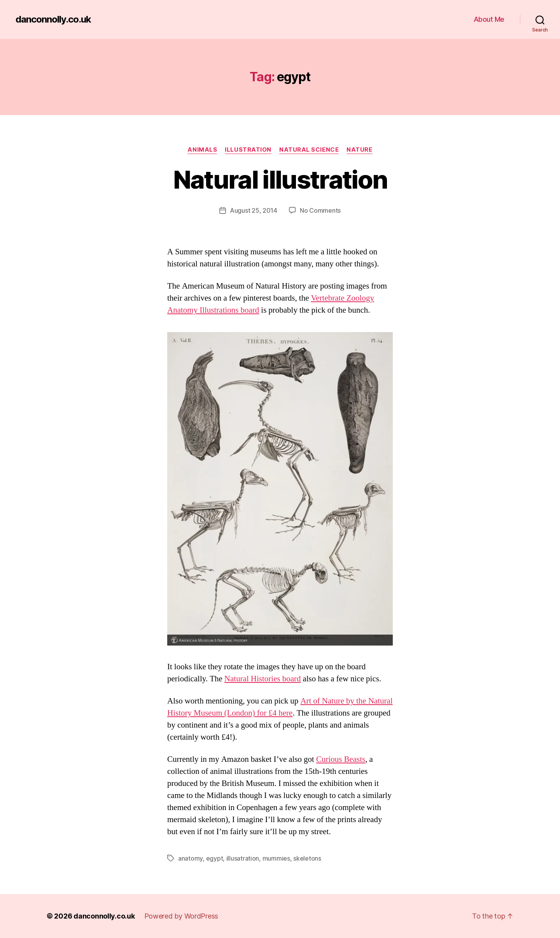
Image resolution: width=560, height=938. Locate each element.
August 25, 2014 (254, 210)
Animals (202, 150)
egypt (215, 858)
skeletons (307, 858)
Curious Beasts (341, 759)
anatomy (190, 858)
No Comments (320, 210)
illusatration (243, 858)
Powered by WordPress (181, 916)
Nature (359, 150)
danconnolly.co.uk (53, 19)
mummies (276, 858)
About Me (489, 19)
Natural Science (309, 150)
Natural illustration (280, 179)
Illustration (248, 150)
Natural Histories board (263, 679)
